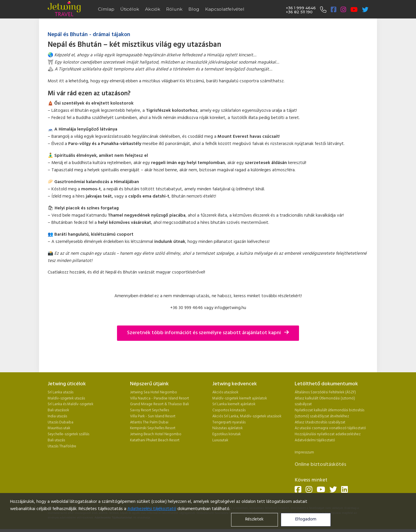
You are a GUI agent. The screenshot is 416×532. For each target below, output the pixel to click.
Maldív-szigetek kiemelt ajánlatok (240, 398)
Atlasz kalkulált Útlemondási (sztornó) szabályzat (325, 401)
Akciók (153, 9)
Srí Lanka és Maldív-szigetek (70, 404)
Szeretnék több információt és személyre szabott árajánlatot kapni (208, 333)
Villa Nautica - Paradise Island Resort (159, 398)
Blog (194, 9)
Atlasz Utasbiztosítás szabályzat (320, 422)
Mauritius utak (59, 428)
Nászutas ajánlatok (228, 428)
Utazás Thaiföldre (62, 446)
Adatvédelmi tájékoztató (315, 440)
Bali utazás (56, 440)
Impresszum (304, 452)
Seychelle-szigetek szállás (68, 434)
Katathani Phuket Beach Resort (155, 440)
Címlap (106, 9)
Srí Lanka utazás (61, 392)
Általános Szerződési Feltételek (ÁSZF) (325, 392)
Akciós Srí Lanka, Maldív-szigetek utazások (247, 416)
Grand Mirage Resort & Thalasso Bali (159, 404)
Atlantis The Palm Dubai (149, 422)
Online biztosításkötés (320, 465)
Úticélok (130, 9)
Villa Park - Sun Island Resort (153, 416)
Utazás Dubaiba (61, 422)
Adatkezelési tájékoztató (152, 509)
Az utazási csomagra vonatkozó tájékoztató (330, 428)
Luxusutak (220, 440)
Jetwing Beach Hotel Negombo (156, 434)
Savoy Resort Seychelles (149, 410)
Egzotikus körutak (226, 434)
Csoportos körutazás (229, 410)
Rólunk (174, 9)
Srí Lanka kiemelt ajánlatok (234, 404)
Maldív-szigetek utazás (66, 398)
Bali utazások (58, 410)
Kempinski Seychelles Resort (153, 428)
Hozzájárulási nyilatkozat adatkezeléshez (328, 434)
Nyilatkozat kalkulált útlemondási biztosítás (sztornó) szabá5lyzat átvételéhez (329, 413)
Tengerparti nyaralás (229, 422)
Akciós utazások (225, 392)
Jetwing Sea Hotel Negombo (154, 392)
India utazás (57, 416)
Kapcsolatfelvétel (225, 9)
